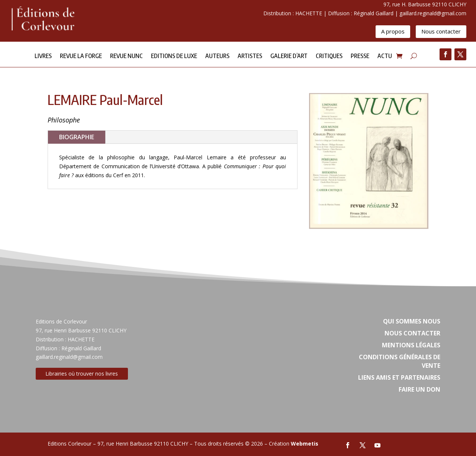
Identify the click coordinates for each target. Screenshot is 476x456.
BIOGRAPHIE (77, 137)
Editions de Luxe (174, 56)
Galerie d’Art (289, 56)
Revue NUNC (126, 56)
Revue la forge (81, 56)
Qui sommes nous (412, 321)
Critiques (329, 56)
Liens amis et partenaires (399, 377)
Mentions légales (411, 345)
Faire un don (419, 389)
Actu (385, 56)
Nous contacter (441, 31)
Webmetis (305, 444)
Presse (360, 56)
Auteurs (217, 56)
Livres (43, 56)
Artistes (250, 56)
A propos (393, 31)
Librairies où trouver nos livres (82, 374)
